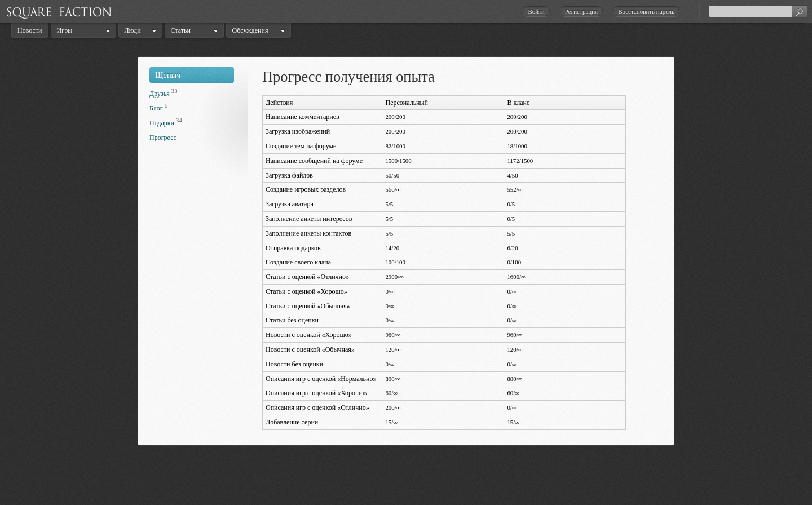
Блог (156, 108)
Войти (536, 11)
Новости (30, 30)
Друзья (160, 94)
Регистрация (581, 11)
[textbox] (758, 11)
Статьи (181, 30)
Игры (65, 30)
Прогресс (163, 138)
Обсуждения (250, 30)
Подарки (162, 123)
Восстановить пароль (646, 11)
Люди (133, 30)
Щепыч (168, 75)
